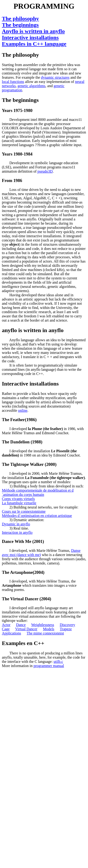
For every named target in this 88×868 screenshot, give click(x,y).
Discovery (67, 625)
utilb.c (58, 662)
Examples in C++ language (34, 44)
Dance (21, 625)
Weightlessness (43, 625)
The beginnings (20, 25)
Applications (11, 633)
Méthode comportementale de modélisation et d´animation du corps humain (38, 492)
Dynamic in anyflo (16, 524)
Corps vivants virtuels (18, 499)
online (23, 410)
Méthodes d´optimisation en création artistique (37, 516)
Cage (6, 629)
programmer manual (49, 666)
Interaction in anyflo (17, 532)
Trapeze (66, 629)
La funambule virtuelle (19, 503)
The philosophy (20, 19)
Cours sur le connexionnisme (24, 511)
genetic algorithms (32, 86)
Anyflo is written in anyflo (33, 31)
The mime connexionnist (45, 633)
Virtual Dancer (26, 629)
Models (49, 629)
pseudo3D (45, 171)
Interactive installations (30, 37)
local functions (13, 82)
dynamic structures (55, 77)
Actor (6, 625)
